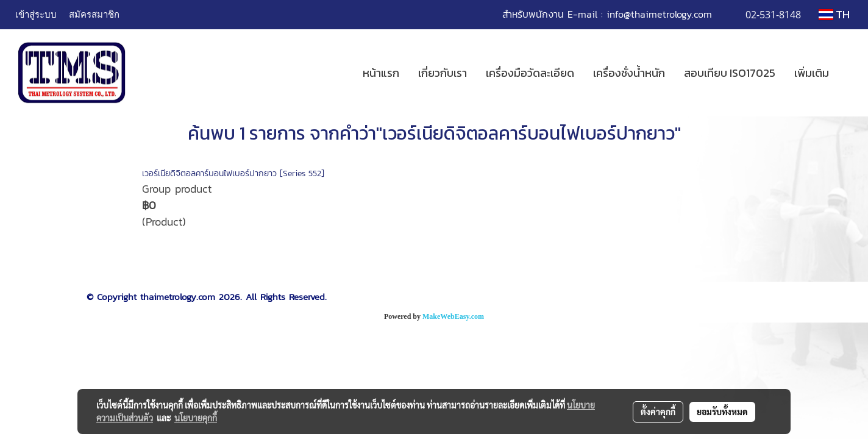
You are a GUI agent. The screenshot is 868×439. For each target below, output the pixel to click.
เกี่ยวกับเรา (443, 73)
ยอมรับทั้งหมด (722, 412)
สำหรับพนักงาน (533, 14)
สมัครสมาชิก (94, 14)
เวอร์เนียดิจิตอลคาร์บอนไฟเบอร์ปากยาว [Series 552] (233, 173)
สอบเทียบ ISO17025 (730, 73)
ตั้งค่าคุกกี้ (658, 412)
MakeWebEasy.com (453, 316)
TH (834, 14)
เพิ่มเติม (812, 73)
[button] (849, 73)
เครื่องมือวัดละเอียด (530, 73)
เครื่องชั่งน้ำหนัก (629, 73)
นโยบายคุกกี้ (196, 418)
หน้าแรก (381, 73)
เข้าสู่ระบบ (36, 14)
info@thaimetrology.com (659, 14)
